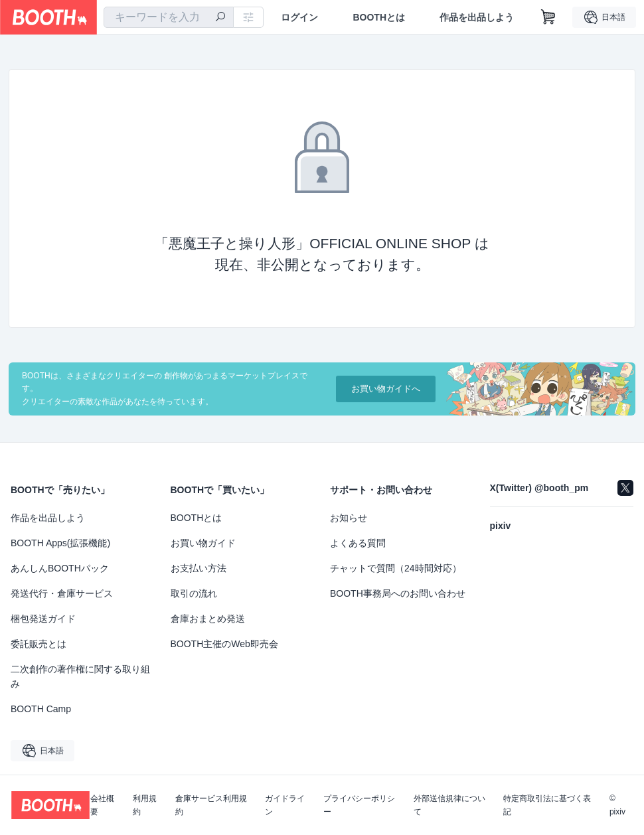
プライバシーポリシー (359, 805)
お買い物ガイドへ (386, 389)
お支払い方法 (199, 568)
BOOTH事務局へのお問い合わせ (398, 593)
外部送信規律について (449, 805)
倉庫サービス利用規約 (211, 805)
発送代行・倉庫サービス (62, 593)
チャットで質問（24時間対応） (396, 568)
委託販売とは (39, 644)
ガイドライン (285, 805)
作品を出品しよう (477, 17)
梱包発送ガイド (43, 619)
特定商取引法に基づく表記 (547, 805)
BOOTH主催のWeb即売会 (224, 644)
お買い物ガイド (203, 543)
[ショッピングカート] (548, 17)
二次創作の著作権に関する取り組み (80, 676)
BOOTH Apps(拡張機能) (60, 543)
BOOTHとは (379, 17)
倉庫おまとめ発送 (208, 619)
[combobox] (169, 17)
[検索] (220, 18)
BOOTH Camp (41, 709)
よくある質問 (358, 543)
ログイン (299, 17)
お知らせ (349, 518)
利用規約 (145, 805)
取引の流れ (194, 593)
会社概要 (102, 805)
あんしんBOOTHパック (60, 568)
